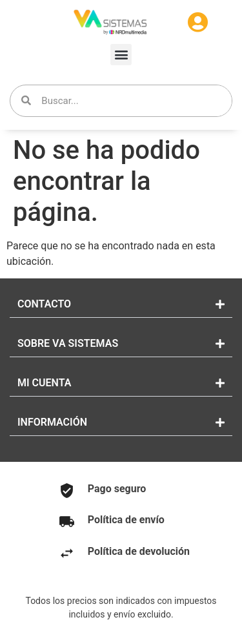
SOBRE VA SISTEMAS (68, 343)
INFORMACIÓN (52, 422)
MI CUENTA (44, 383)
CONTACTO (44, 304)
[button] (121, 55)
